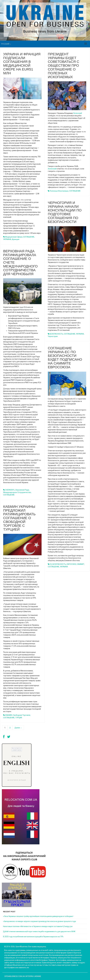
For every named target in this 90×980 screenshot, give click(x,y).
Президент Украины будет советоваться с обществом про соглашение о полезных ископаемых (63, 66)
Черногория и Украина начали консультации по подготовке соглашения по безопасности (65, 212)
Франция (16, 239)
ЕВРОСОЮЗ (71, 564)
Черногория (53, 336)
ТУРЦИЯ (19, 718)
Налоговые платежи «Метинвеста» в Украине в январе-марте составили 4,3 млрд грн (38, 926)
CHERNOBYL (10, 490)
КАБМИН (9, 715)
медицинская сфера (14, 237)
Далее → (18, 728)
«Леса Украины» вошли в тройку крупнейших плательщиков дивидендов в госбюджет (38, 916)
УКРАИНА (7, 239)
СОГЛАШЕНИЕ (29, 237)
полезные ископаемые (59, 191)
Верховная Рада (22, 490)
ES (51, 564)
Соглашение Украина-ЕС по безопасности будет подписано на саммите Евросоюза (65, 358)
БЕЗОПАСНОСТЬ (56, 334)
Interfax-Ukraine (33, 976)
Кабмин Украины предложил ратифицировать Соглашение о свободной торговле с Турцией (19, 518)
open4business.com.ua (14, 976)
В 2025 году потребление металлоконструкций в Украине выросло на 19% (33, 937)
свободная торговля (22, 715)
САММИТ (80, 564)
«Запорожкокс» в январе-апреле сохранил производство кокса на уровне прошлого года (39, 921)
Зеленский (78, 113)
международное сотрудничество (17, 492)
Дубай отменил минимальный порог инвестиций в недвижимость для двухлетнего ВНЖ (39, 931)
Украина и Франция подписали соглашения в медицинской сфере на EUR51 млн (22, 64)
